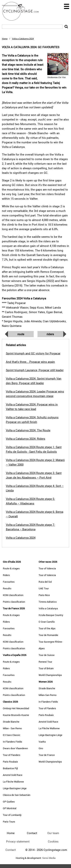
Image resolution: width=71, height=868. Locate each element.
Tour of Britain (46, 668)
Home (5, 39)
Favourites (9, 582)
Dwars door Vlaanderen (15, 748)
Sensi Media (49, 858)
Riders (50, 334)
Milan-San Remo (48, 695)
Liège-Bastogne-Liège (15, 788)
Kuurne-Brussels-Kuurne (16, 715)
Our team (53, 833)
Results (7, 588)
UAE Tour (44, 588)
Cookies (53, 841)
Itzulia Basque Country (51, 615)
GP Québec (9, 802)
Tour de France (47, 755)
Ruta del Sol (45, 582)
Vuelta (42, 742)
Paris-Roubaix (10, 762)
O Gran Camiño (47, 622)
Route (21, 334)
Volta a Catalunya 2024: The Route (28, 430)
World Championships (50, 675)
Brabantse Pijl (10, 768)
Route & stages (11, 568)
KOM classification (13, 595)
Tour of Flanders (12, 755)
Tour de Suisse (47, 655)
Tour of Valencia (47, 568)
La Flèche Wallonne (13, 782)
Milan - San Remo (12, 728)
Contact (11, 850)
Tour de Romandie (48, 635)
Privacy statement (18, 841)
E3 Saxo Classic (12, 735)
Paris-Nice (44, 595)
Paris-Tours (9, 822)
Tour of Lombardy (12, 815)
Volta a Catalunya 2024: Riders (26, 439)
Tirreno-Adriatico (48, 602)
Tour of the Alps (47, 628)
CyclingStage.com (23, 11)
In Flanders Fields (12, 742)
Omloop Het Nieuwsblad (16, 708)
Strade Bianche (11, 722)
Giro (41, 748)
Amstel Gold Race (13, 775)
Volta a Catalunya (48, 608)
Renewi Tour (45, 662)
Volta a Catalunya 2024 (21, 538)
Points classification (14, 602)
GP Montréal (10, 808)
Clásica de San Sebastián (17, 795)
